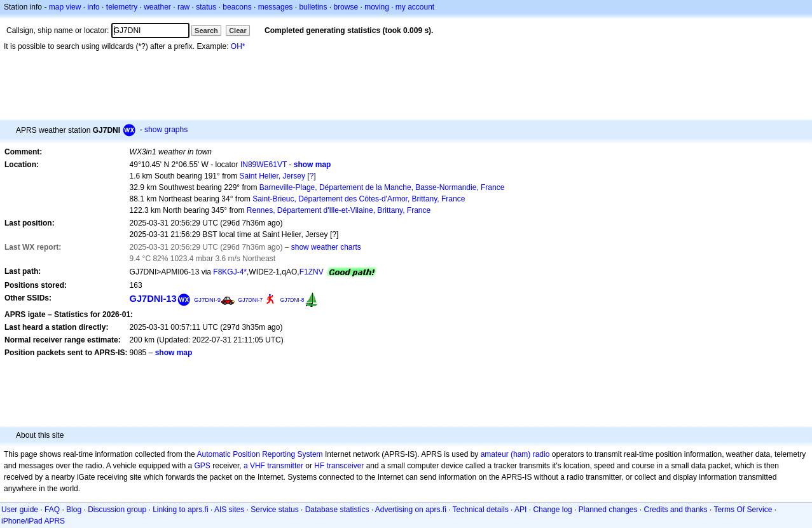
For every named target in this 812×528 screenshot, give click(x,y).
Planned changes (608, 510)
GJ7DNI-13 (153, 299)
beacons (237, 7)
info (93, 7)
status (206, 7)
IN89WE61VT (264, 165)
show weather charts (326, 247)
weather (157, 7)
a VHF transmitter (273, 466)
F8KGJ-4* (230, 272)
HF (319, 466)
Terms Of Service (743, 510)
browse (346, 7)
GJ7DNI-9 (207, 300)
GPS (203, 466)
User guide (20, 510)
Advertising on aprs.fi (411, 510)
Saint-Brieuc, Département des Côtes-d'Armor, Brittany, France (359, 199)
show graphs (166, 130)
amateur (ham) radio (515, 454)
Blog (74, 510)
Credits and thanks (676, 510)
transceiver (346, 466)
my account (415, 7)
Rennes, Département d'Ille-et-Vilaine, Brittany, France (339, 210)
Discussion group (117, 510)
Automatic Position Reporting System (259, 454)
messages (276, 7)
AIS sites (229, 510)
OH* (238, 46)
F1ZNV (312, 272)
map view (65, 7)
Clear (238, 30)
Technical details (481, 510)
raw (183, 7)
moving (377, 7)
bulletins (313, 7)
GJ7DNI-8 (292, 300)
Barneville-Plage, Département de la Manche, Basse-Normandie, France (382, 187)
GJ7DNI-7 (250, 300)
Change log (552, 510)
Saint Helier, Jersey (272, 176)
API (520, 510)
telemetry (122, 7)
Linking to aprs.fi (180, 510)
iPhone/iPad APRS (33, 521)
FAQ (52, 510)
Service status (274, 510)
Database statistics (337, 510)
